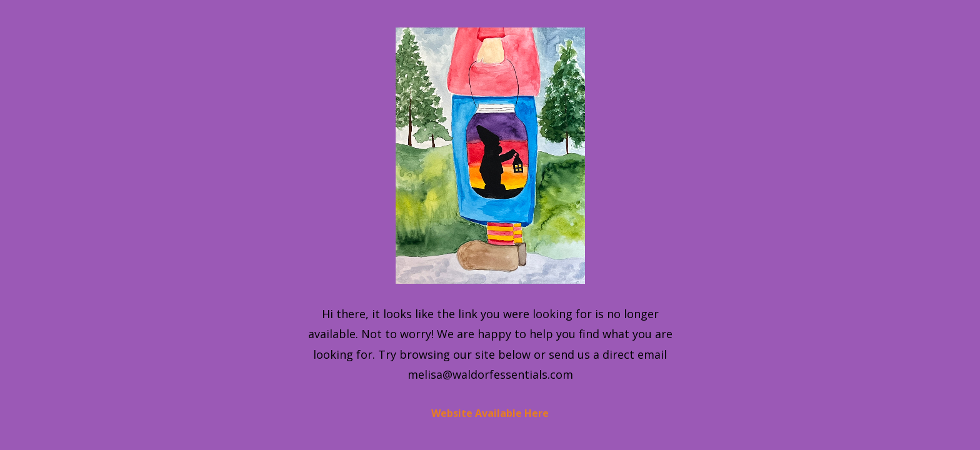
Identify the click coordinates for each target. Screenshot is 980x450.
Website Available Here (490, 413)
